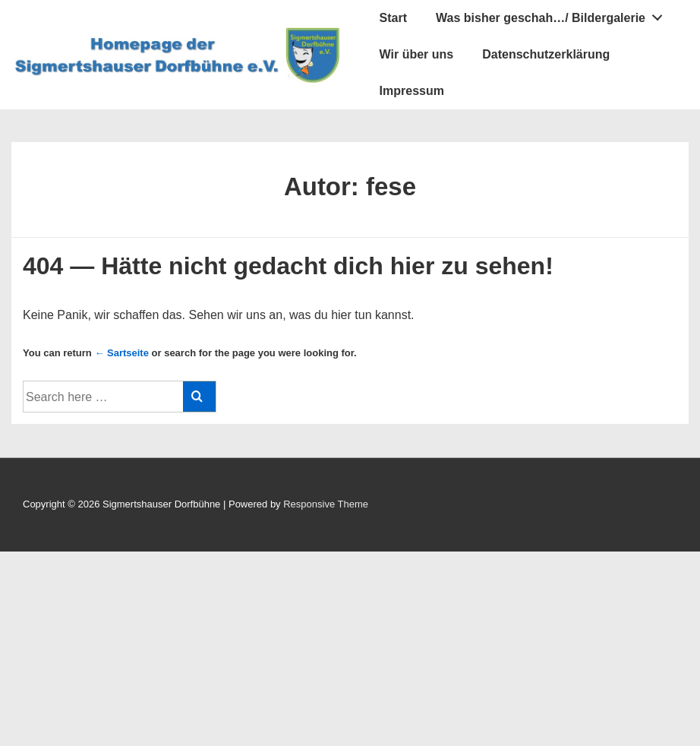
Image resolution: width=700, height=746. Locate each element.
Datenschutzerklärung (546, 54)
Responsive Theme (326, 504)
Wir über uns (417, 54)
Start (393, 18)
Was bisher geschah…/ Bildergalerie (553, 14)
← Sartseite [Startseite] (121, 353)
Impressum (412, 91)
